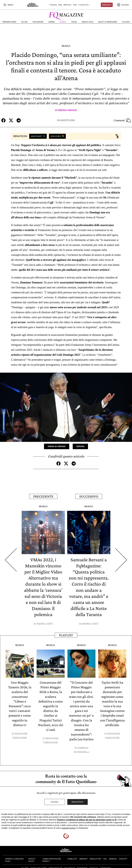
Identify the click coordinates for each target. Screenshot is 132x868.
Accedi (55, 801)
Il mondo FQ (84, 5)
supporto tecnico (69, 827)
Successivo (89, 496)
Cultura (126, 22)
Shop (75, 5)
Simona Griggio (67, 110)
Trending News (9, 22)
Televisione (38, 22)
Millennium (67, 5)
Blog (60, 5)
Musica (63, 22)
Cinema (52, 22)
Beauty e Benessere (108, 22)
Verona (80, 446)
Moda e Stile (88, 22)
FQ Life (24, 22)
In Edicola (53, 5)
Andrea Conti (45, 624)
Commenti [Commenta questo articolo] (122, 120)
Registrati (77, 801)
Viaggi (74, 22)
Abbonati (107, 5)
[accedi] (123, 5)
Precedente (43, 496)
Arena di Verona (57, 446)
